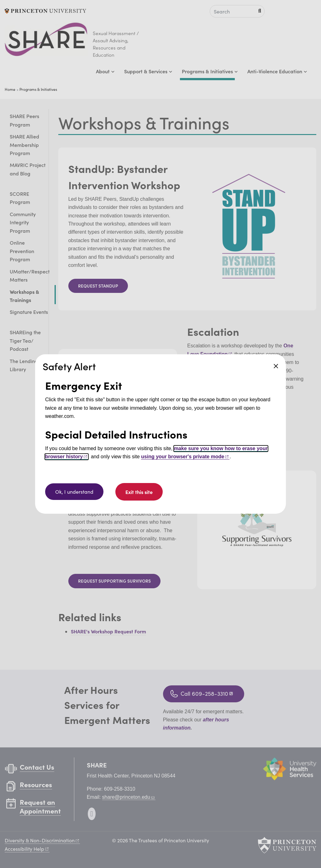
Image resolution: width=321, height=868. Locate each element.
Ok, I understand (74, 492)
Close (276, 366)
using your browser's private (185, 457)
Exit (139, 492)
